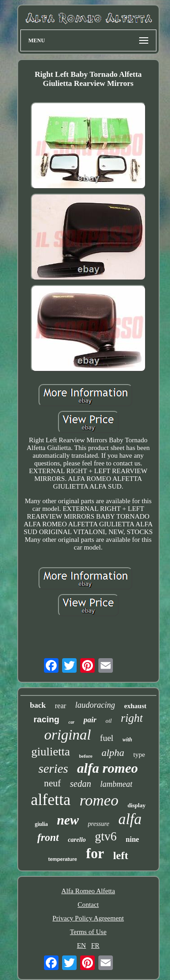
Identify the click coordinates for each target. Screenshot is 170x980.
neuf (52, 783)
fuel (107, 738)
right (132, 718)
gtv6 (106, 836)
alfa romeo (107, 768)
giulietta (51, 752)
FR (95, 945)
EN (82, 945)
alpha (113, 752)
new (68, 820)
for (95, 853)
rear (61, 706)
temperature (63, 859)
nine (132, 839)
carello (77, 840)
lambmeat (116, 784)
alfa (130, 819)
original (67, 735)
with (127, 740)
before (86, 756)
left (120, 855)
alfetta (51, 800)
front (48, 837)
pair (90, 720)
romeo (99, 800)
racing (46, 719)
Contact (88, 905)
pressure (99, 824)
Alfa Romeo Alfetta (88, 891)
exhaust (135, 706)
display (136, 805)
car (71, 722)
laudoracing (95, 705)
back (38, 705)
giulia (41, 824)
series (53, 768)
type (139, 755)
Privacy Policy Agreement (88, 918)
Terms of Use (88, 932)
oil (109, 721)
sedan (80, 784)
